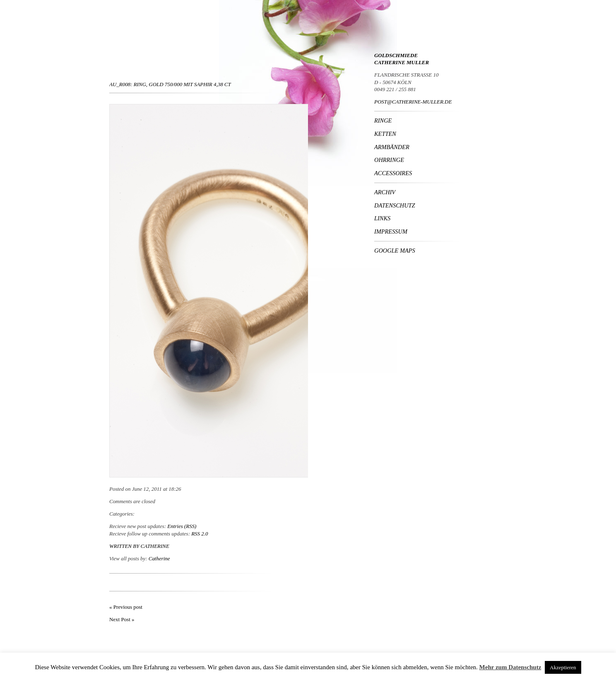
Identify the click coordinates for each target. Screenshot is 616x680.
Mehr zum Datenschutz (510, 667)
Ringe (383, 121)
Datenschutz (395, 205)
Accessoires (393, 173)
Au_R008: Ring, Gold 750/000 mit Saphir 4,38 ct (170, 84)
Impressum (391, 231)
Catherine (155, 546)
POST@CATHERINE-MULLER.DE (413, 102)
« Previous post (126, 607)
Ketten (385, 134)
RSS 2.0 (200, 534)
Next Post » (122, 619)
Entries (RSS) (182, 526)
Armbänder (392, 147)
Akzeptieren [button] (563, 667)
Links (382, 218)
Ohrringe (389, 160)
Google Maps (395, 251)
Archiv (385, 192)
